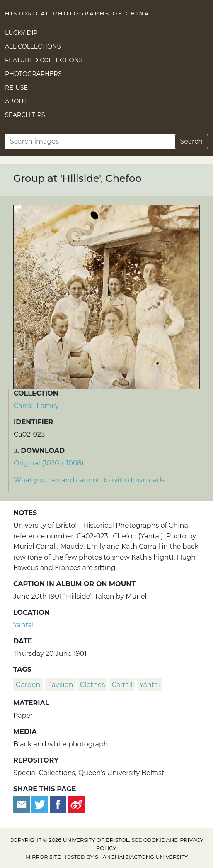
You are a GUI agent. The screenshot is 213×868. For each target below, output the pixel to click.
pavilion (60, 685)
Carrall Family (36, 406)
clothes (92, 685)
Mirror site (43, 857)
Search (191, 141)
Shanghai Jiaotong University (141, 857)
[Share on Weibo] (77, 804)
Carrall (122, 685)
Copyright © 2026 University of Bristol (69, 840)
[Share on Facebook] (58, 804)
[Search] (90, 142)
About (16, 101)
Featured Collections (44, 60)
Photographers (33, 74)
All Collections (33, 46)
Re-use (16, 88)
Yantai (23, 625)
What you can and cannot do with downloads (89, 480)
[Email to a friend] (22, 804)
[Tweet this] (41, 804)
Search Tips (25, 115)
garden (28, 685)
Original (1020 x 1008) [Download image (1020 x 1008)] (49, 463)
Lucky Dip (21, 33)
